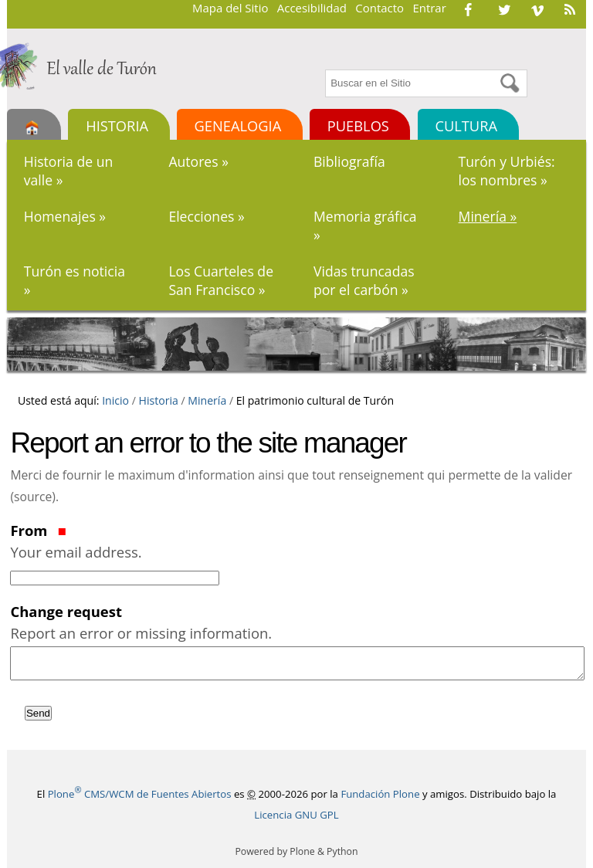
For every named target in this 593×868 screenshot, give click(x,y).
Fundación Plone (380, 794)
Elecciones (206, 216)
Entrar (429, 8)
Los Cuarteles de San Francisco (221, 280)
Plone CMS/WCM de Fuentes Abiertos (140, 794)
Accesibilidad (312, 8)
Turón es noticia (75, 280)
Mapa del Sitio (230, 8)
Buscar (324, 68)
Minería (488, 216)
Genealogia (238, 125)
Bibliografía (349, 161)
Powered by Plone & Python (296, 851)
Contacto (380, 8)
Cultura (466, 125)
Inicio (115, 400)
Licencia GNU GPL (296, 815)
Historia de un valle (68, 171)
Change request (296, 622)
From (296, 541)
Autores (198, 161)
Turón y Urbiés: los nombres (507, 171)
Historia (117, 125)
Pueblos (358, 125)
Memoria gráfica (365, 225)
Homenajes (65, 216)
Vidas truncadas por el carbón (364, 280)
